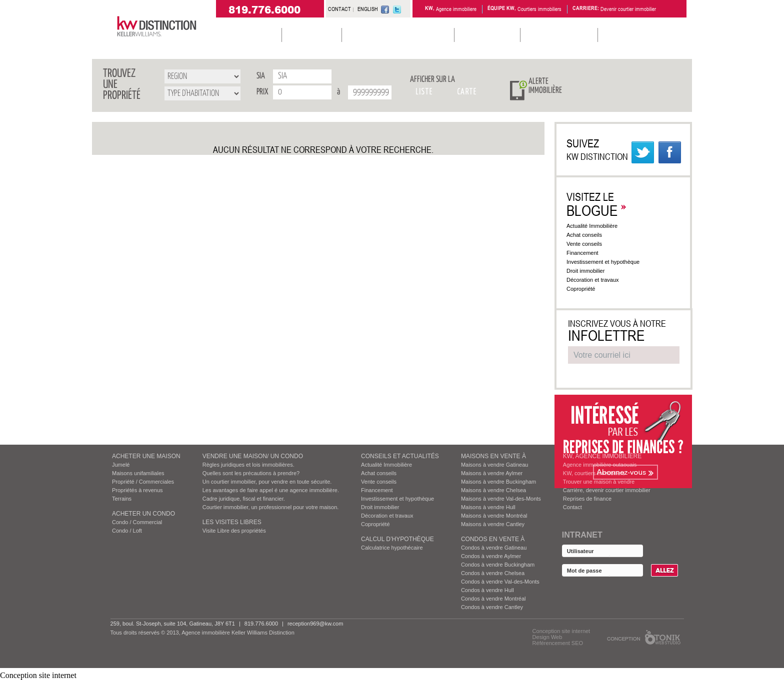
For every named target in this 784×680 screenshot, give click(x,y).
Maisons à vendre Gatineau (495, 465)
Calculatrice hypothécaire (392, 548)
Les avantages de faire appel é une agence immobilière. (271, 490)
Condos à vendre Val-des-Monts (500, 582)
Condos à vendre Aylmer (491, 556)
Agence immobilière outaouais (600, 465)
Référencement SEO (558, 643)
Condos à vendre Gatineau (494, 548)
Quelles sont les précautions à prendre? (251, 473)
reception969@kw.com (315, 624)
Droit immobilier (590, 271)
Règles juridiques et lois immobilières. (248, 465)
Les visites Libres (232, 522)
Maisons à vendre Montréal (494, 516)
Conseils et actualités (400, 456)
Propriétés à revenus (137, 490)
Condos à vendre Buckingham (498, 565)
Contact (572, 507)
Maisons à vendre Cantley (493, 524)
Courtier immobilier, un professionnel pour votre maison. (271, 507)
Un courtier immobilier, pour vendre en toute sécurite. (267, 482)
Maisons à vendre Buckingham (498, 482)
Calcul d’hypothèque (397, 539)
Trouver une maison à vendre (599, 482)
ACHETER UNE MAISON (146, 456)
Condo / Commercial (137, 522)
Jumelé (121, 465)
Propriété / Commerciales (143, 482)
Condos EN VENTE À (493, 539)
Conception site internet (561, 631)
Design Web (547, 637)
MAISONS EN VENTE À (493, 456)
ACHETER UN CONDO (143, 514)
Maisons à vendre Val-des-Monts (501, 499)
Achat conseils (589, 235)
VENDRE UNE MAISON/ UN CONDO (253, 456)
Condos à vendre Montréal (493, 599)
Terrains (122, 499)
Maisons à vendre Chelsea (493, 490)
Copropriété (586, 289)
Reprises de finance (587, 499)
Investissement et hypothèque (608, 262)
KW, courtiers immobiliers (594, 473)
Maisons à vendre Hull (488, 507)
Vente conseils (589, 244)
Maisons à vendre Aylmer (492, 473)
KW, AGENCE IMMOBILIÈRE (602, 456)
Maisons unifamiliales (138, 473)
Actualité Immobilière (596, 226)
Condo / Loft (127, 531)
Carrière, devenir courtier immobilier (607, 490)
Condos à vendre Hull (487, 590)
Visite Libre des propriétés (234, 531)
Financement (587, 253)
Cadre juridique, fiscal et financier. (244, 499)
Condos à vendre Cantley (492, 607)
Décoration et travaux (598, 280)
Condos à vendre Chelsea (493, 573)
